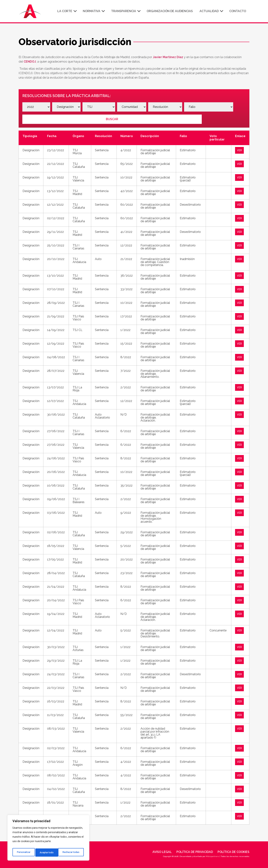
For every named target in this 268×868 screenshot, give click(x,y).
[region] (48, 839)
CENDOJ (30, 62)
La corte (67, 11)
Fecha (52, 135)
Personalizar (23, 853)
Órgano (78, 135)
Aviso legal (162, 851)
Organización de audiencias (170, 11)
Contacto (238, 11)
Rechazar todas (49, 853)
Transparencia (126, 11)
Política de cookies (233, 851)
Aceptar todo (73, 853)
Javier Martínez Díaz (168, 57)
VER (240, 149)
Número (127, 135)
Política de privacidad (195, 851)
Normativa (94, 11)
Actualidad (211, 11)
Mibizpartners (212, 855)
